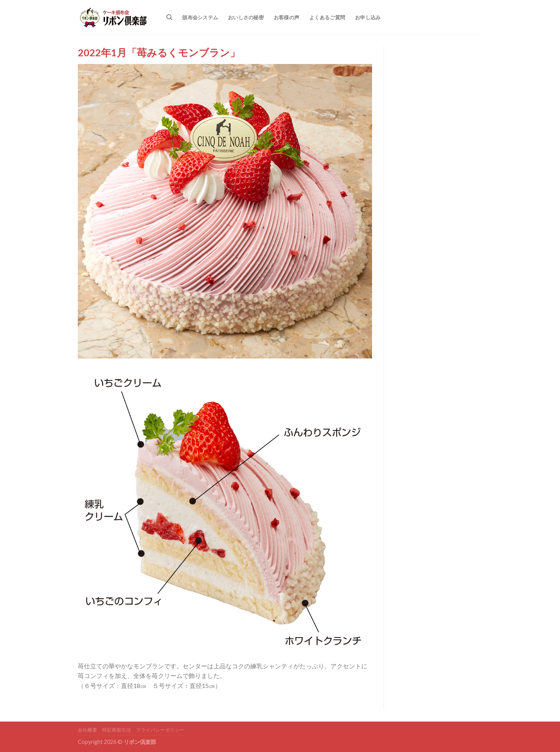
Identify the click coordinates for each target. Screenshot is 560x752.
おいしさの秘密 (246, 17)
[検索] (169, 17)
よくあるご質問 (327, 17)
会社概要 (87, 730)
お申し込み (368, 17)
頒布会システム (200, 17)
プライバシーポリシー (160, 730)
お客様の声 (287, 17)
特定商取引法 (117, 730)
